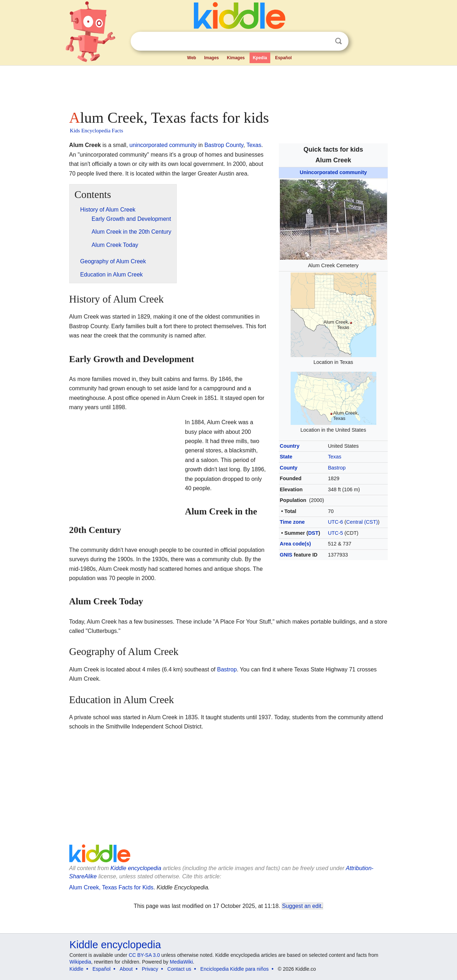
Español (283, 58)
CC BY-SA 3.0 (144, 955)
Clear (324, 41)
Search (338, 41)
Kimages (236, 58)
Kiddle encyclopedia (136, 868)
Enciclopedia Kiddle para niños (234, 969)
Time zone (292, 522)
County (289, 468)
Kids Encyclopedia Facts (97, 131)
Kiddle (77, 969)
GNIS (286, 555)
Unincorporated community (333, 172)
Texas (335, 457)
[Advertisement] (228, 86)
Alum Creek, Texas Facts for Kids (111, 887)
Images (212, 58)
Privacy (150, 969)
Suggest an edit (302, 906)
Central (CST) (362, 522)
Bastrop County (224, 145)
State (286, 457)
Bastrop (337, 468)
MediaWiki (182, 962)
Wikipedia (81, 962)
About (126, 969)
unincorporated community (163, 145)
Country (290, 446)
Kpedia (260, 58)
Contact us (179, 969)
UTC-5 (335, 533)
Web (192, 58)
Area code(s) (295, 544)
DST (313, 533)
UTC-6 (335, 522)
